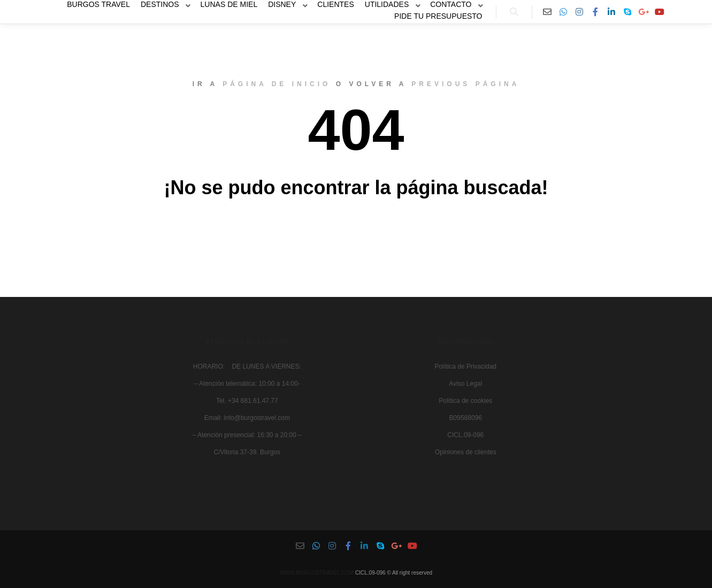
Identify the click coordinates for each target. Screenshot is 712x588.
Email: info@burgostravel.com (247, 418)
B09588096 (466, 418)
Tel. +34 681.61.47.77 (247, 401)
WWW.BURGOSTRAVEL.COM (317, 573)
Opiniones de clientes (466, 452)
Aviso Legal (465, 384)
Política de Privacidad (466, 366)
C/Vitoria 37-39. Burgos (247, 452)
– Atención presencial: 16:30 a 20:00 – (247, 435)
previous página (465, 84)
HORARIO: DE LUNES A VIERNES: (247, 366)
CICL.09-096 (465, 435)
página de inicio (277, 84)
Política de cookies (465, 401)
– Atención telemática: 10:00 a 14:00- (247, 384)
